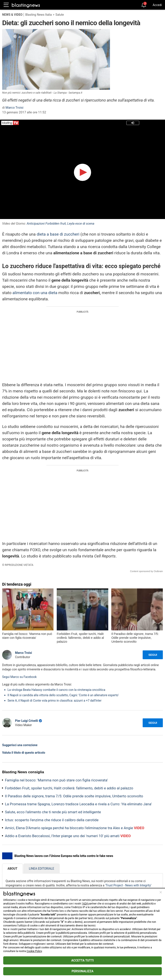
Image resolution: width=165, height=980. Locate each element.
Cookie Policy (34, 951)
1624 (85, 904)
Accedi (157, 5)
